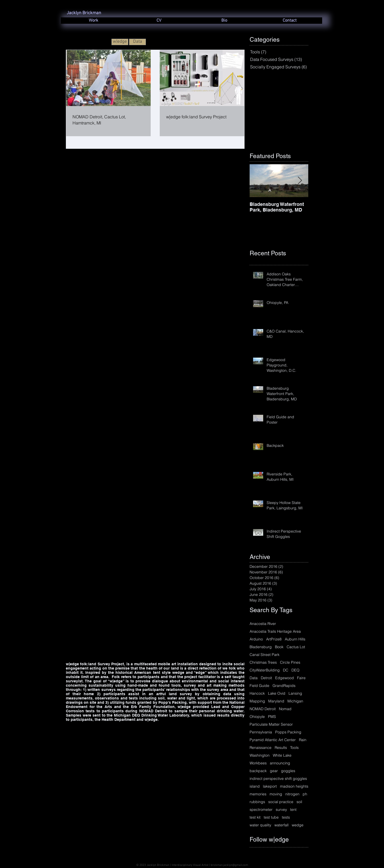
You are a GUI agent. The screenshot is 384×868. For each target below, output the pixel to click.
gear (274, 771)
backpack (258, 771)
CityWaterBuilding (265, 670)
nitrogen (292, 794)
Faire (301, 678)
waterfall (281, 825)
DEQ (295, 670)
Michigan (295, 701)
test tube (271, 817)
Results (281, 748)
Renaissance (261, 748)
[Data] (137, 42)
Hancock (257, 693)
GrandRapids (284, 686)
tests (286, 817)
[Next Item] (300, 181)
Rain (303, 740)
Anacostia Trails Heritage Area (275, 632)
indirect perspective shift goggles (278, 779)
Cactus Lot (296, 647)
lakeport (270, 786)
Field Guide (259, 686)
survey (281, 810)
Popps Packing (288, 732)
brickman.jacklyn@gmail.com (229, 865)
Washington (260, 755)
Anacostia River (263, 624)
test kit (255, 817)
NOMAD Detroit (263, 709)
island (255, 786)
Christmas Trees (263, 662)
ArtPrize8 (274, 639)
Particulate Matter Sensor (271, 724)
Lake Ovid (277, 693)
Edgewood (285, 678)
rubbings (257, 802)
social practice (281, 802)
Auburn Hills (295, 639)
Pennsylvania (261, 732)
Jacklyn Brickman (84, 13)
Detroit (266, 678)
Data (254, 678)
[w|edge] (120, 42)
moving (276, 794)
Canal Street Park (265, 655)
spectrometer (261, 810)
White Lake (282, 755)
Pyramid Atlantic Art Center (273, 740)
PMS (272, 717)
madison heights (294, 786)
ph (305, 794)
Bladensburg (261, 647)
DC (286, 670)
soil (299, 802)
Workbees (258, 763)
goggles (288, 771)
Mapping (257, 701)
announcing (280, 763)
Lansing (295, 693)
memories (258, 794)
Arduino (256, 639)
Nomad (285, 709)
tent (293, 810)
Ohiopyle (257, 717)
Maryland (276, 701)
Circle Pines (290, 662)
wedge (298, 825)
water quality (260, 825)
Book (279, 647)
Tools (294, 748)
